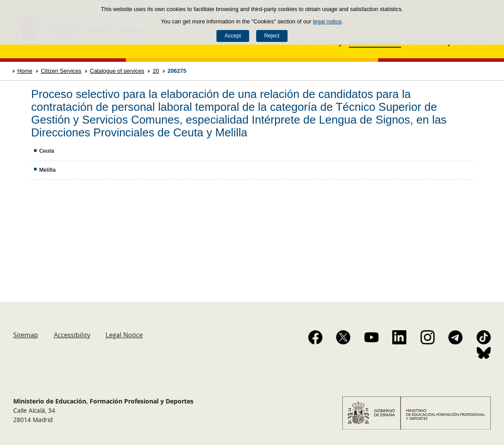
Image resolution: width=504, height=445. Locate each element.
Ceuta (47, 151)
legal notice (328, 21)
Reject (272, 36)
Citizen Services (61, 71)
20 (156, 71)
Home (25, 71)
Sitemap (26, 335)
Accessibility (72, 335)
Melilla (47, 170)
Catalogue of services (117, 71)
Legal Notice (124, 335)
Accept (233, 36)
